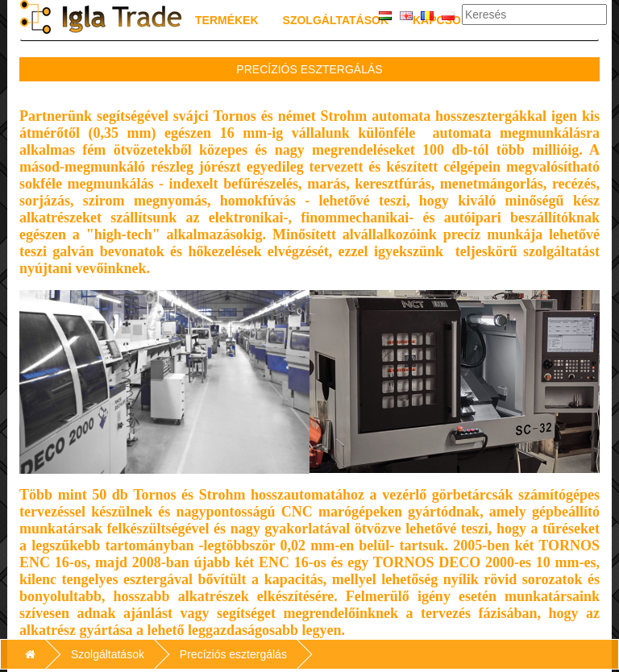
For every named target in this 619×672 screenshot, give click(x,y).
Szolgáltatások (336, 20)
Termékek (227, 20)
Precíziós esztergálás (233, 654)
